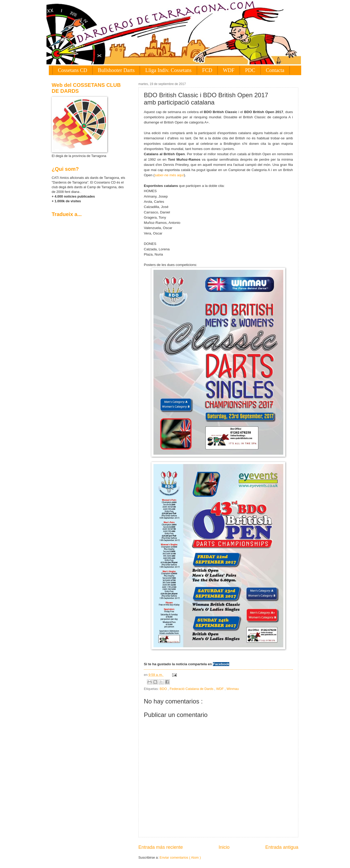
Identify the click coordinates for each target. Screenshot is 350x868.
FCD (207, 70)
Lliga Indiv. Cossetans (168, 70)
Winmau (233, 689)
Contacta (275, 70)
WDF (228, 70)
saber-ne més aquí (169, 175)
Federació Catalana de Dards (192, 689)
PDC (250, 70)
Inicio (224, 847)
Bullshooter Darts (116, 70)
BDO (164, 689)
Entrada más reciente (161, 847)
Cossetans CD (73, 70)
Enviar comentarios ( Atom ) (180, 857)
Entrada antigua (282, 847)
